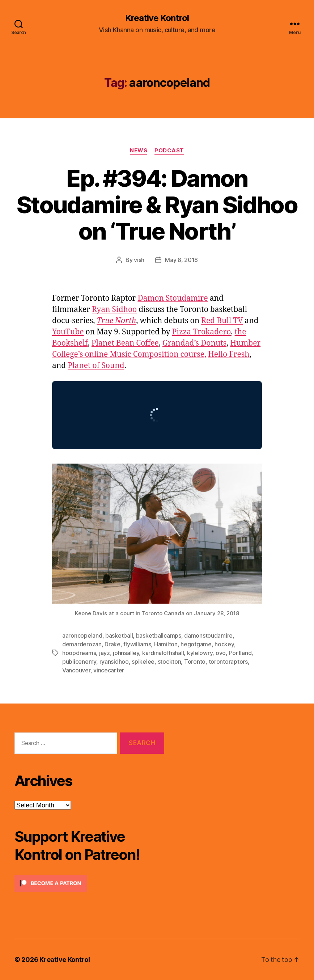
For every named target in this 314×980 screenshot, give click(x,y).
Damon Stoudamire (173, 298)
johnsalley (126, 653)
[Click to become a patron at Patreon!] (89, 883)
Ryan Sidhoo (114, 310)
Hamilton (166, 644)
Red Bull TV (222, 321)
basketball (119, 635)
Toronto (195, 662)
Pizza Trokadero (201, 332)
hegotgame (196, 644)
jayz (105, 653)
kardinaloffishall (163, 653)
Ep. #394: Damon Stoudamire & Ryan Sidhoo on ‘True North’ (157, 205)
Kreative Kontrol (157, 18)
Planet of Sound (96, 366)
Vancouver (76, 670)
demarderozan (82, 644)
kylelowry (200, 653)
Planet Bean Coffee (125, 343)
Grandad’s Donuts (194, 343)
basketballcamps (159, 635)
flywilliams (137, 644)
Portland (240, 653)
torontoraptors (228, 662)
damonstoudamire (208, 635)
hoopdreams (79, 653)
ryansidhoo (114, 662)
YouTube (68, 332)
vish (139, 260)
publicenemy (79, 662)
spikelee (143, 662)
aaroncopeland (82, 635)
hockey (224, 644)
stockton (169, 662)
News (139, 151)
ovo (221, 653)
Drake (113, 644)
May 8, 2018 (181, 260)
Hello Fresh (229, 354)
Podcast (169, 151)
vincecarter (109, 670)
